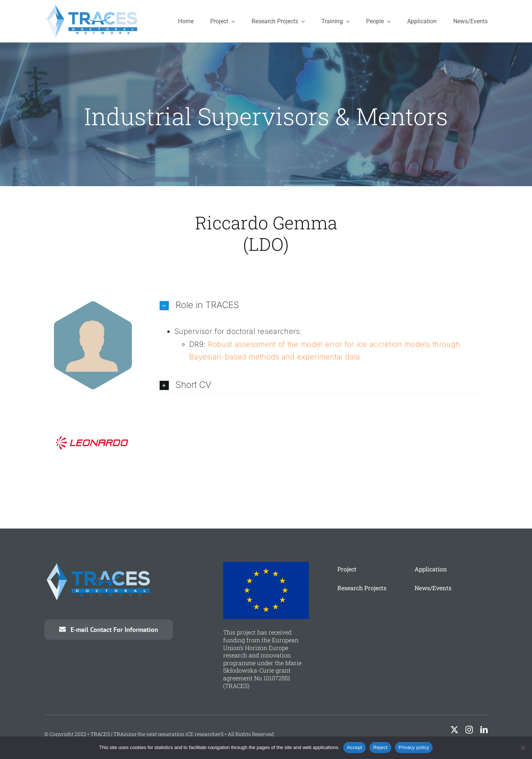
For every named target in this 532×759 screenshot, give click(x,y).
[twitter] (454, 730)
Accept (354, 747)
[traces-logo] (93, 7)
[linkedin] (484, 730)
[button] (324, 305)
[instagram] (469, 730)
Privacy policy (414, 747)
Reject (380, 747)
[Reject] (523, 748)
